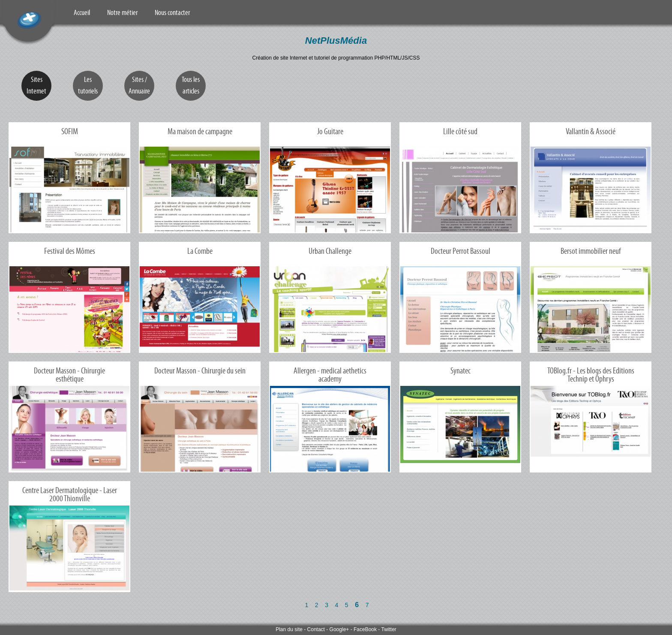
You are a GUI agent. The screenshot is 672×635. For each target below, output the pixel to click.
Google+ (339, 629)
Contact (316, 629)
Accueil (82, 12)
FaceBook (365, 629)
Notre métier (122, 12)
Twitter (388, 629)
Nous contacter (172, 12)
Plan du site (289, 629)
